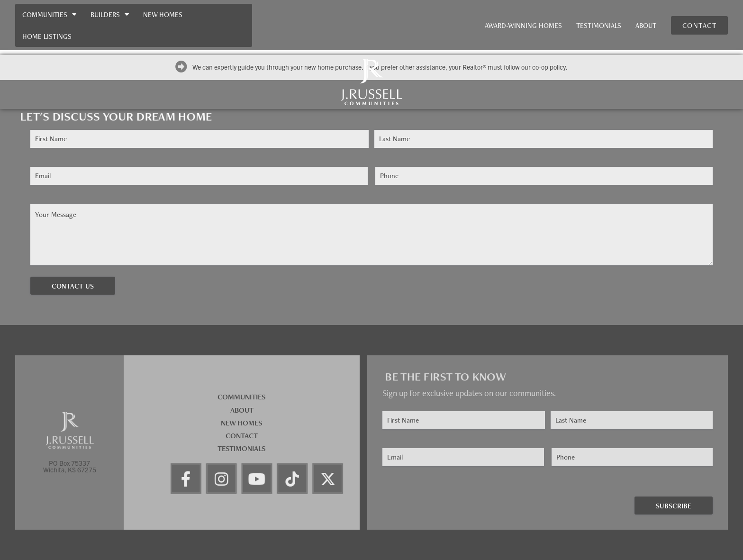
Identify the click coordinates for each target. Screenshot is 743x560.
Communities (49, 14)
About (646, 25)
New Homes (163, 14)
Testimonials (599, 25)
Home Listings (47, 36)
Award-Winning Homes (523, 25)
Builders (110, 14)
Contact (242, 436)
